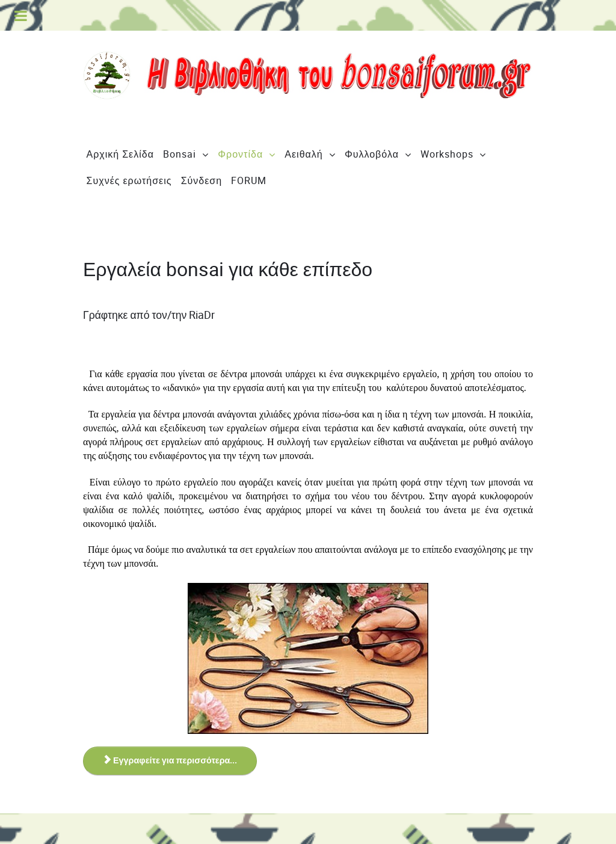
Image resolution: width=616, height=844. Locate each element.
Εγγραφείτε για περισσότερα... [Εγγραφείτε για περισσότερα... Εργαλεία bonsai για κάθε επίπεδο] (170, 761)
